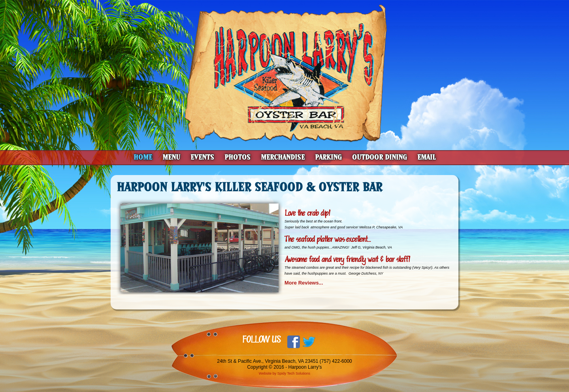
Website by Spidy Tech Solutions (284, 373)
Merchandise (283, 157)
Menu (171, 157)
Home (143, 157)
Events (202, 157)
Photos (237, 157)
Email (427, 157)
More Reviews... (304, 283)
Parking (328, 157)
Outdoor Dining (380, 157)
